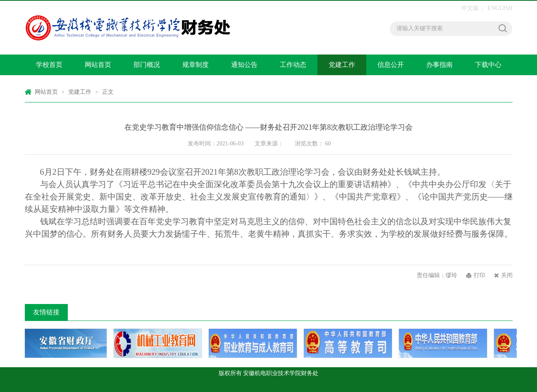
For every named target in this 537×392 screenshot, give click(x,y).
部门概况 (147, 65)
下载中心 (488, 65)
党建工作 (342, 65)
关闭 (507, 275)
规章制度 (196, 65)
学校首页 (49, 65)
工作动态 (293, 65)
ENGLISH (500, 8)
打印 (480, 275)
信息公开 (391, 65)
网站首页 (98, 65)
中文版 (470, 8)
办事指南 (439, 65)
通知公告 (244, 65)
